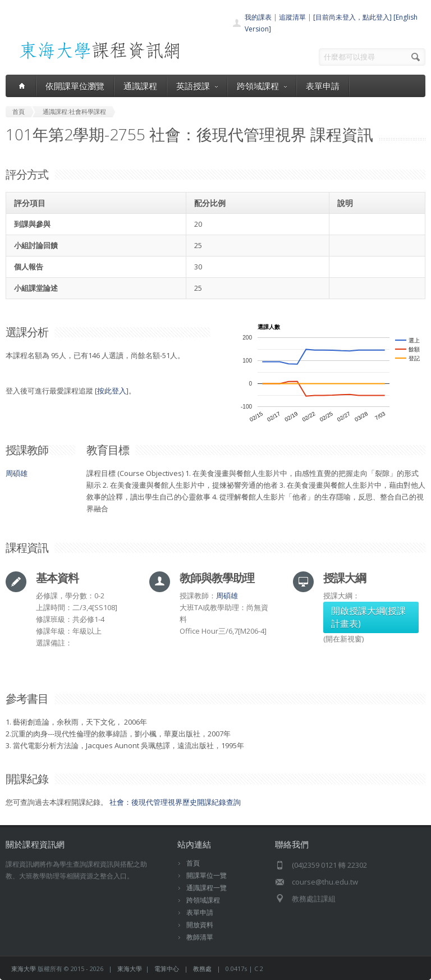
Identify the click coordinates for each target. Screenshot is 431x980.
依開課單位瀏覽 (75, 86)
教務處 (202, 968)
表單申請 (323, 86)
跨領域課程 (262, 86)
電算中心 (167, 968)
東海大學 (24, 968)
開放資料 (200, 925)
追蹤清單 (292, 17)
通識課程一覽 (207, 888)
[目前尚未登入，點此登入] (352, 17)
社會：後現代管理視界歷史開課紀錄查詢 (175, 802)
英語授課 (197, 86)
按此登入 (112, 391)
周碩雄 (17, 473)
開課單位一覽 (207, 875)
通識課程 (140, 86)
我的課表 (258, 17)
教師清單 (200, 937)
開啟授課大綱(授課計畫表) (368, 617)
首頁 (193, 863)
